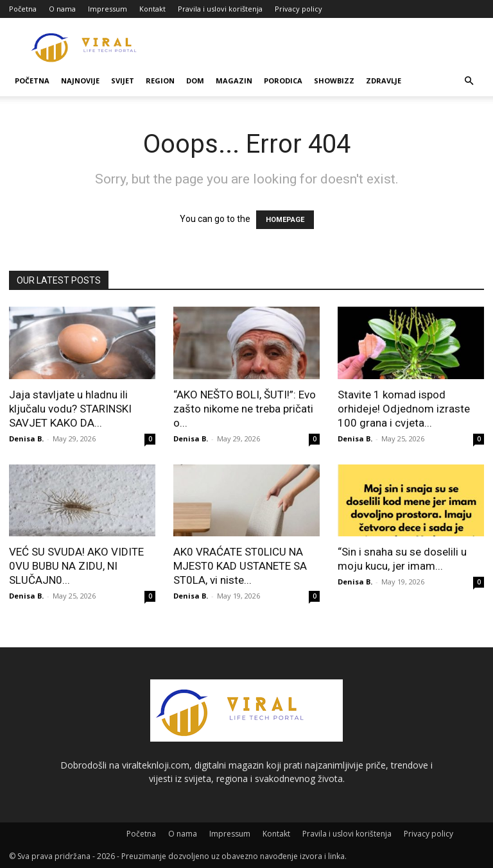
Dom (195, 81)
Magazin (234, 81)
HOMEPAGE (285, 220)
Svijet (123, 81)
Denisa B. (26, 438)
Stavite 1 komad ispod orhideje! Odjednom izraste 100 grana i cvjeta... (404, 409)
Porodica (283, 81)
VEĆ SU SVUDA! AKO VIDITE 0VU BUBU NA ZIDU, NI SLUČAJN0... (76, 566)
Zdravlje (384, 81)
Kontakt (152, 9)
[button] (469, 81)
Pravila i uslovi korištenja (220, 9)
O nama (62, 9)
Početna (23, 9)
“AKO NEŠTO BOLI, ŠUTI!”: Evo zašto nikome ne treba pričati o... (245, 409)
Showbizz (334, 81)
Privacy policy (298, 9)
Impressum (108, 9)
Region (160, 81)
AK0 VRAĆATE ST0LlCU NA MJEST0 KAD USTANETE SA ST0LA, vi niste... (240, 566)
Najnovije (80, 81)
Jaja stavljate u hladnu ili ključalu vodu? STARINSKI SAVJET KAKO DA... (70, 409)
